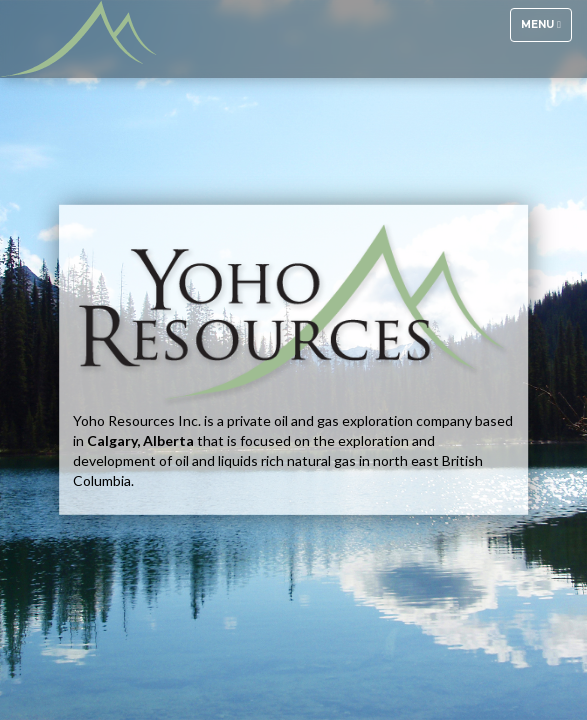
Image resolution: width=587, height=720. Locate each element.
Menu (546, 29)
